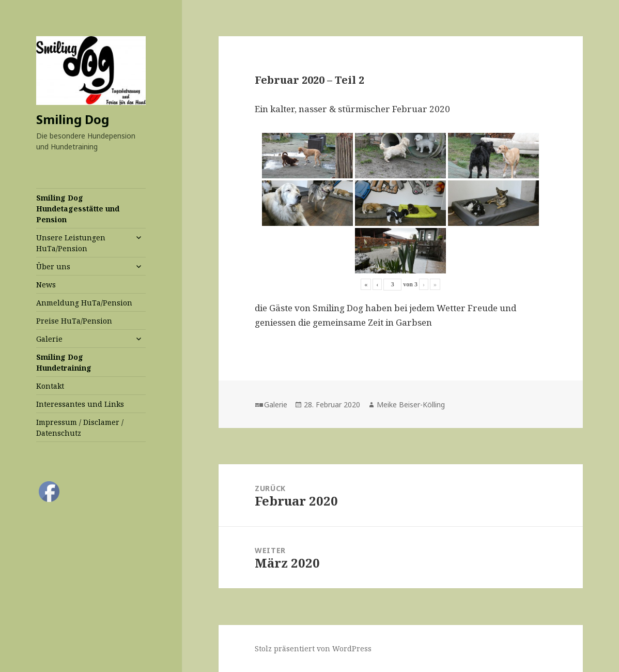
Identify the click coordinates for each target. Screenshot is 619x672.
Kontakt (50, 386)
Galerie (49, 339)
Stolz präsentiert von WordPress (313, 648)
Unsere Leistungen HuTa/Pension (71, 243)
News (46, 285)
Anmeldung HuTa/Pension (84, 303)
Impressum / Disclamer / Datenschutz (80, 427)
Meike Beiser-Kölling (411, 404)
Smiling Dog (73, 119)
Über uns (53, 266)
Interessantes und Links (80, 404)
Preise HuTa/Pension (74, 321)
